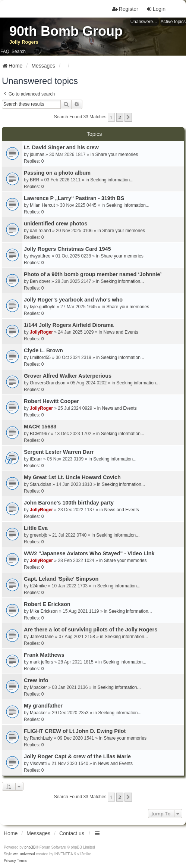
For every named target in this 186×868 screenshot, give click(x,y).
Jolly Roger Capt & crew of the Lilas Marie (77, 756)
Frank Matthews (44, 655)
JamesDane (42, 637)
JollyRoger (41, 332)
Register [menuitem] (125, 9)
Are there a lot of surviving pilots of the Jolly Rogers (91, 630)
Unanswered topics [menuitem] (145, 22)
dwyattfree (40, 256)
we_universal (24, 854)
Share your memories (116, 154)
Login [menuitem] (156, 9)
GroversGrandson (48, 383)
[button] (128, 117)
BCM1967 (40, 434)
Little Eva (36, 528)
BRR (34, 180)
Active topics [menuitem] (173, 22)
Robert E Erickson (47, 604)
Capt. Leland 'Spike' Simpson (61, 579)
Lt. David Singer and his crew (61, 147)
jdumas (37, 154)
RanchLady (41, 738)
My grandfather (43, 706)
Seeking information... (112, 180)
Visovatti (38, 764)
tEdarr (36, 459)
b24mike (38, 586)
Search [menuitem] (19, 51)
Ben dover (40, 281)
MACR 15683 (40, 427)
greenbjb (39, 535)
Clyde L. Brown (43, 350)
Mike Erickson (44, 611)
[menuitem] (10, 861)
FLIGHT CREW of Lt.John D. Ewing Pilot (75, 731)
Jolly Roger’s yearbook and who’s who (73, 300)
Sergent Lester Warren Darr (59, 452)
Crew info (36, 680)
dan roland (40, 231)
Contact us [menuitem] (72, 833)
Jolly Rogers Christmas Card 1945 (67, 249)
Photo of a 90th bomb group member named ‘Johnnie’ (93, 274)
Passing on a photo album (57, 173)
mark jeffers (41, 662)
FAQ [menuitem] (5, 51)
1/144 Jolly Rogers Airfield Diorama (69, 325)
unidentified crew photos (56, 224)
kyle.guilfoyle (43, 307)
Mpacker (38, 687)
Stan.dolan (40, 484)
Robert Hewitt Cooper (51, 401)
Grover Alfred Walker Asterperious (68, 376)
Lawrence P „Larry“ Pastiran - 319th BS (74, 198)
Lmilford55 (40, 357)
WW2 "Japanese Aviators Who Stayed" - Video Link (89, 553)
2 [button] (120, 117)
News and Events (121, 332)
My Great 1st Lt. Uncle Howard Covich (72, 477)
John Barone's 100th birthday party (69, 503)
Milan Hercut (42, 205)
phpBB (30, 847)
